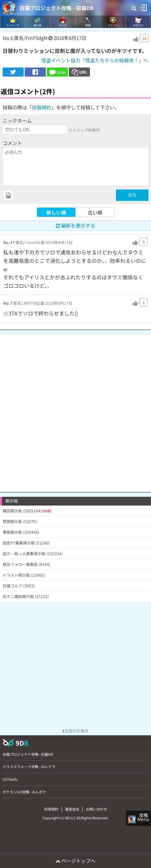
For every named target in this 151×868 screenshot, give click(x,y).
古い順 (95, 212)
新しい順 (56, 212)
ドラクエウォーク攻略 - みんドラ (29, 766)
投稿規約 (42, 107)
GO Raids (10, 779)
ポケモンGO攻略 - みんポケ (24, 792)
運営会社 (72, 809)
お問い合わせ (96, 809)
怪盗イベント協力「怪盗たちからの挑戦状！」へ (95, 60)
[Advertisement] (75, 410)
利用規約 (51, 809)
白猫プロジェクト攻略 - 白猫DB (57, 8)
